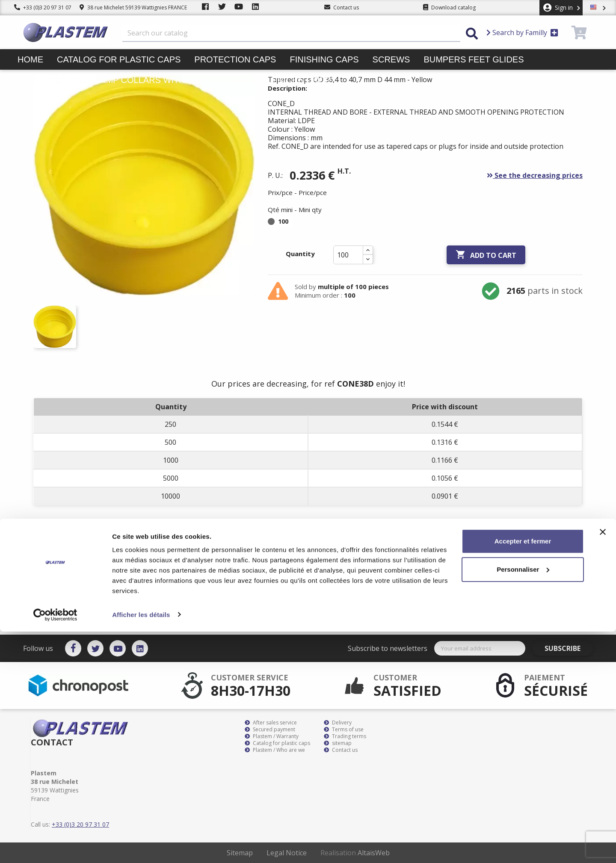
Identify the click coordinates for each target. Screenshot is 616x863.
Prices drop (301, 80)
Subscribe (569, 648)
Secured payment (270, 730)
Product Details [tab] (121, 556)
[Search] (291, 33)
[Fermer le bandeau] (603, 764)
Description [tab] (60, 556)
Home (30, 59)
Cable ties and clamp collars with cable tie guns (138, 80)
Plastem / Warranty (272, 736)
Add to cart (486, 255)
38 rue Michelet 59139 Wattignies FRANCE (133, 7)
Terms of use (344, 730)
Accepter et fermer (523, 773)
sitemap (338, 743)
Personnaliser (523, 801)
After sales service (271, 723)
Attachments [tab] (185, 556)
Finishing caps (324, 59)
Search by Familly (522, 33)
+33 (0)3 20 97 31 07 (43, 7)
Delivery (338, 723)
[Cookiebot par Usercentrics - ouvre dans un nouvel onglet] (55, 846)
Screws (391, 59)
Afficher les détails (141, 846)
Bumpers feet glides (474, 59)
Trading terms (345, 736)
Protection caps (235, 59)
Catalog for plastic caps (119, 59)
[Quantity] (348, 255)
